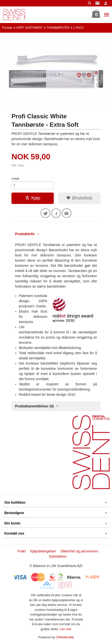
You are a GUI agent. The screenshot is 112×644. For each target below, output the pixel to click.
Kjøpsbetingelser (43, 551)
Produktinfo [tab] (25, 234)
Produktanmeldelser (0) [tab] (34, 406)
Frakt (22, 551)
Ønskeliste (79, 198)
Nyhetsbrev (58, 556)
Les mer (66, 629)
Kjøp (33, 198)
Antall (15, 179)
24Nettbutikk (65, 637)
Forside (7, 28)
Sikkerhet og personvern (79, 551)
